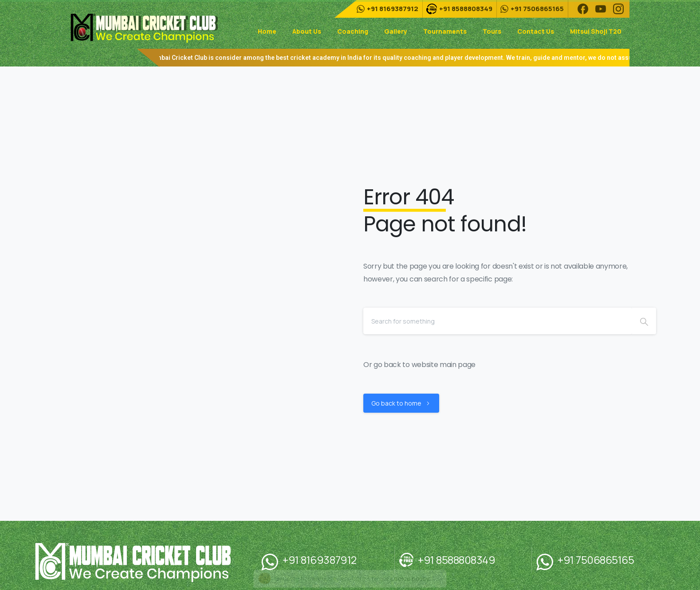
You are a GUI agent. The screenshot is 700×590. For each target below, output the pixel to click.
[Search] (498, 321)
